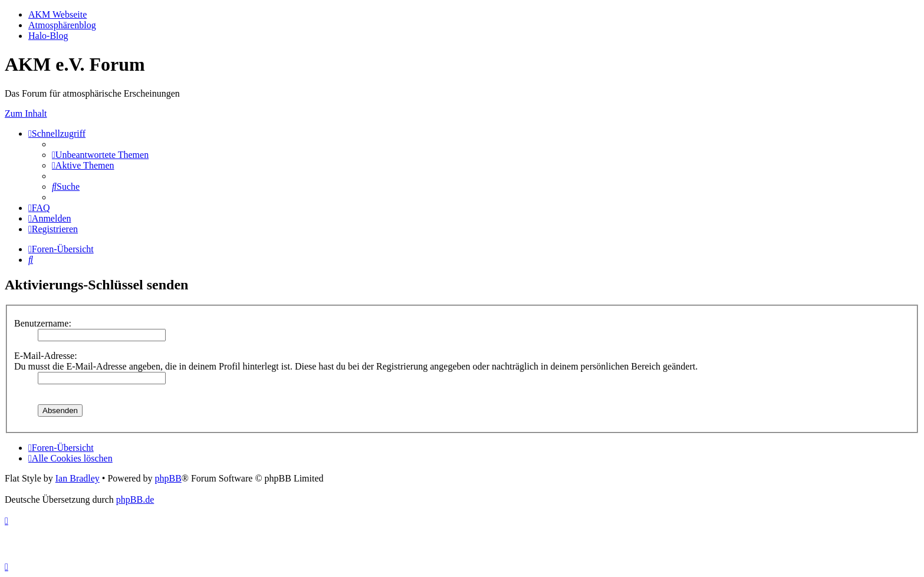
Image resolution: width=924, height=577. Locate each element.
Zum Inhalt (26, 113)
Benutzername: (43, 323)
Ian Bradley (78, 478)
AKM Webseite (57, 14)
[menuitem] (100, 155)
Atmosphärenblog (62, 25)
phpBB (168, 478)
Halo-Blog (48, 36)
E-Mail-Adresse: (46, 356)
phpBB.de (135, 499)
